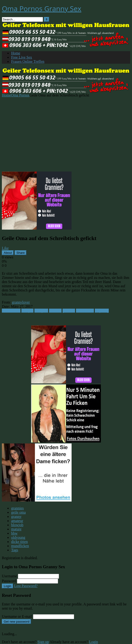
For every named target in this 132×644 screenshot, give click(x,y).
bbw (14, 533)
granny (16, 517)
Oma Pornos (20, 95)
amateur (17, 521)
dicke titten (20, 542)
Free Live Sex (22, 57)
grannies (69, 311)
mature (16, 529)
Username (9, 576)
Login (8, 586)
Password (9, 581)
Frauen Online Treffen (28, 61)
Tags (15, 550)
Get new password (16, 622)
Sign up (43, 642)
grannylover (21, 302)
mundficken (85, 311)
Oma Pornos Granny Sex (42, 8)
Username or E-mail (17, 616)
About (8, 253)
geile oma (18, 512)
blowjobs (41, 311)
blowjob (27, 311)
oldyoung (102, 311)
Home (16, 53)
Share (21, 253)
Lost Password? (26, 586)
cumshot (55, 311)
